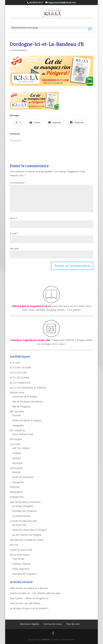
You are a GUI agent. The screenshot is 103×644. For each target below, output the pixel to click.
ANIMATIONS (17, 393)
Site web (14, 249)
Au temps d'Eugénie (23, 506)
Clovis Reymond (21, 569)
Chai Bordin (18, 559)
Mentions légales (30, 624)
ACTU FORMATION (20, 383)
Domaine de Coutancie (24, 511)
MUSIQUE (17, 463)
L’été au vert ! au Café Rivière (25, 603)
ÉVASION (15, 487)
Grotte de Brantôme (23, 477)
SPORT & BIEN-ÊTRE (21, 550)
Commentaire (18, 183)
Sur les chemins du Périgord (27, 535)
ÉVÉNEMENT (17, 492)
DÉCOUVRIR (16, 468)
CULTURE (15, 444)
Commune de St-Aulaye (25, 396)
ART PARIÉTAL (18, 430)
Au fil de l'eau (19, 525)
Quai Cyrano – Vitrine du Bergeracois (29, 598)
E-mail (14, 233)
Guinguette (18, 425)
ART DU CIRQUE (21, 448)
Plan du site (73, 624)
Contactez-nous (53, 624)
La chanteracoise (21, 516)
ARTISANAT (16, 439)
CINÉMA (17, 453)
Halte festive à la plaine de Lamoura (29, 588)
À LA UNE (15, 363)
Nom (13, 218)
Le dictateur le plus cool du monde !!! (29, 608)
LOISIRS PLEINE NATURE (23, 521)
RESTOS (14, 545)
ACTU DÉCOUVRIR (20, 378)
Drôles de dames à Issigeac (27, 420)
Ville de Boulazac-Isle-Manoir (27, 402)
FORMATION (17, 497)
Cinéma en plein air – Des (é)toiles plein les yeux (35, 593)
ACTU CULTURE (18, 373)
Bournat (17, 415)
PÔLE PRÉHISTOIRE (23, 434)
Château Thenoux (22, 564)
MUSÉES (17, 458)
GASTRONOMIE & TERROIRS (25, 502)
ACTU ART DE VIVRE (21, 368)
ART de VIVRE (17, 412)
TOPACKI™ (46, 640)
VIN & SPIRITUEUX (20, 555)
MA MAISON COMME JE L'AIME (26, 540)
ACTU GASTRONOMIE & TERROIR (28, 388)
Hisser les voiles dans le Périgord (29, 530)
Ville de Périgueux (21, 407)
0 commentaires (18, 50)
